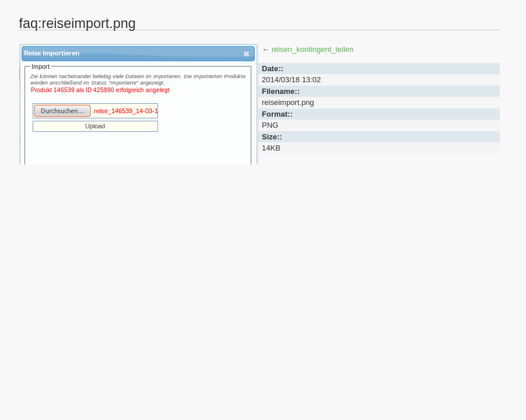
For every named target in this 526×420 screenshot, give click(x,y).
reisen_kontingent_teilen (313, 49)
